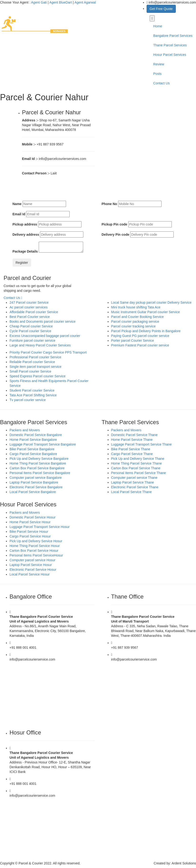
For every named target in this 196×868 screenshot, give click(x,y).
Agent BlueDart (61, 2)
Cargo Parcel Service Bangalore (33, 454)
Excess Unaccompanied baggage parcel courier (45, 336)
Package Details (25, 251)
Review (159, 64)
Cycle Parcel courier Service (30, 331)
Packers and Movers (25, 430)
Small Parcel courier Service (30, 371)
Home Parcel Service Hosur (30, 522)
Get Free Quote (161, 9)
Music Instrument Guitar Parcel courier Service (146, 312)
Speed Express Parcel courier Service (38, 376)
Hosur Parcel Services (170, 55)
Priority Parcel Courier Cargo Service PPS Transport (48, 352)
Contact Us (161, 83)
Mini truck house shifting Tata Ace (136, 307)
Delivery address (26, 235)
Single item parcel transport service (36, 367)
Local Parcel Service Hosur (30, 574)
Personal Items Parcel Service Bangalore (40, 473)
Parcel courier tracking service (134, 326)
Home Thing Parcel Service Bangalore (38, 463)
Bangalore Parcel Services (173, 36)
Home (158, 26)
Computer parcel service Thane (134, 478)
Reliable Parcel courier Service (32, 362)
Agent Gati (39, 2)
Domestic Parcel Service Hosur (33, 517)
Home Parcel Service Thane (132, 440)
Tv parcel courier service (28, 400)
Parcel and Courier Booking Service (138, 317)
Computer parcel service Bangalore (36, 478)
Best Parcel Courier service (30, 317)
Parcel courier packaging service (135, 321)
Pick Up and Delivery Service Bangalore (39, 459)
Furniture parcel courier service (32, 340)
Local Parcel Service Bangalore (33, 492)
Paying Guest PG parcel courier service (140, 336)
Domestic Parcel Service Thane (134, 435)
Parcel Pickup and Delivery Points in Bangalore (146, 331)
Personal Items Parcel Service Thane (139, 473)
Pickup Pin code (115, 224)
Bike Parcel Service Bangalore (32, 449)
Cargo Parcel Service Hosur (30, 536)
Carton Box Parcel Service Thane (136, 468)
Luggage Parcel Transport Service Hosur (40, 527)
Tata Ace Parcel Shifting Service (33, 395)
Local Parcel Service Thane (131, 492)
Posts (157, 74)
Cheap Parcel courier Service (31, 326)
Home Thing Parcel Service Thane (136, 463)
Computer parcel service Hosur (32, 560)
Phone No (109, 204)
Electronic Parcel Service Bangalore (36, 487)
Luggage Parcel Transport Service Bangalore (43, 444)
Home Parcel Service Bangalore (33, 440)
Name (17, 204)
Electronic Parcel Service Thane (135, 487)
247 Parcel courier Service (29, 302)
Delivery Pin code (116, 235)
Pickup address (25, 224)
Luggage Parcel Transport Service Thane (141, 444)
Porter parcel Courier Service (133, 340)
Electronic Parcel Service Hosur (33, 570)
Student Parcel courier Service (32, 390)
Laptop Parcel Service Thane (133, 482)
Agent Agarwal (85, 2)
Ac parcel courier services (29, 307)
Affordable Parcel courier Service (34, 312)
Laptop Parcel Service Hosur (31, 565)
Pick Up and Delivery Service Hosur (36, 541)
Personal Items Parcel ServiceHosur (36, 555)
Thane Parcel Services (170, 45)
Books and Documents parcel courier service (43, 321)
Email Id (19, 214)
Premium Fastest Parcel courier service (140, 345)
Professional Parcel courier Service (35, 357)
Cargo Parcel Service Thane (132, 454)
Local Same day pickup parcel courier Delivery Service (151, 302)
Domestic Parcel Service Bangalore (36, 435)
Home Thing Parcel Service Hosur (35, 546)
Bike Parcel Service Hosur (29, 532)
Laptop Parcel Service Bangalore (34, 482)
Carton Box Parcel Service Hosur (34, 551)
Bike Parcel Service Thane (131, 449)
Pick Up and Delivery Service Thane (138, 459)
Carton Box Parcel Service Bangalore (37, 468)
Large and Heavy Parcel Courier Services (40, 345)
